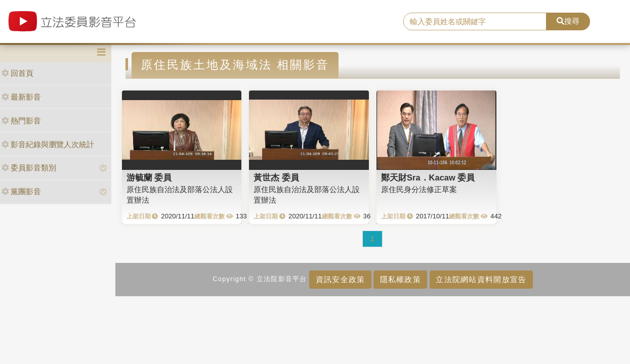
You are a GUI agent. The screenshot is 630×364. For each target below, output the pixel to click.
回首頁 (17, 73)
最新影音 (21, 97)
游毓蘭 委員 (149, 177)
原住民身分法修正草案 (419, 189)
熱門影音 (21, 121)
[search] (475, 22)
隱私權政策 (401, 279)
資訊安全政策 (341, 279)
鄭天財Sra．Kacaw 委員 (428, 177)
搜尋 (568, 21)
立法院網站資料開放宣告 (481, 279)
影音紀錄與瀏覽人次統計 (48, 144)
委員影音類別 (29, 168)
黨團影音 (21, 191)
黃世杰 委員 (276, 177)
